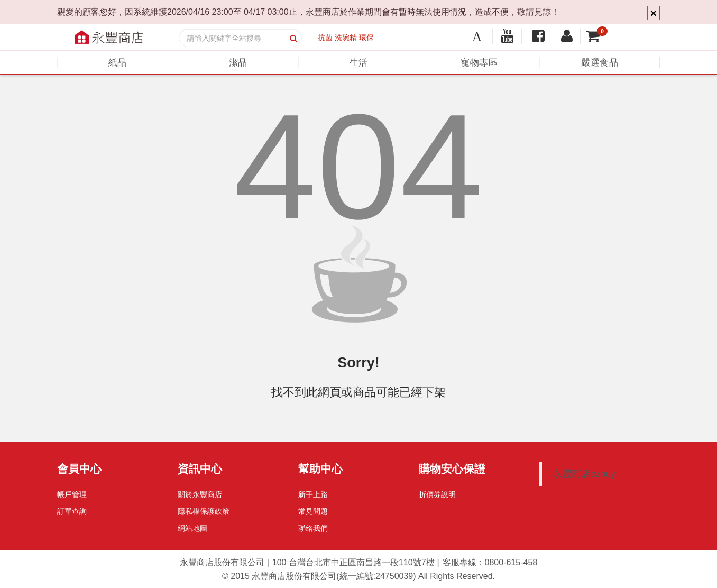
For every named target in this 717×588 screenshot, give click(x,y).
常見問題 (313, 511)
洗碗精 (346, 38)
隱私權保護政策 (204, 511)
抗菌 (325, 38)
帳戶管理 (72, 494)
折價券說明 (437, 494)
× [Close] (654, 13)
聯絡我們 (313, 528)
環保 (366, 38)
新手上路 (313, 494)
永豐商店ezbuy (584, 474)
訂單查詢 (72, 511)
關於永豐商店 (200, 494)
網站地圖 (192, 528)
